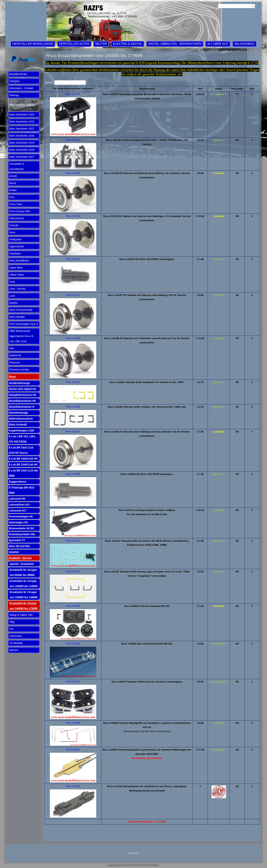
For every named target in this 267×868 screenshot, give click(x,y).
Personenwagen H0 (21, 516)
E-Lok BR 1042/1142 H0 (23, 459)
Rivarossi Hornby (19, 370)
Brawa (13, 190)
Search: (66, 82)
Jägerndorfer (17, 246)
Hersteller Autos (74, 44)
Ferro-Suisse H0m (20, 211)
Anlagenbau (244, 44)
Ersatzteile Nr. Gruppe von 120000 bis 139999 (24, 595)
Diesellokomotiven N (22, 407)
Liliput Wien (16, 268)
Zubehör (14, 552)
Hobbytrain (16, 239)
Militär (101, 44)
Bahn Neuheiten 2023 (22, 115)
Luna (12, 296)
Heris (12, 232)
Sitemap (14, 95)
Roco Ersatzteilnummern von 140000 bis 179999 (94, 56)
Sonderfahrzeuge (19, 383)
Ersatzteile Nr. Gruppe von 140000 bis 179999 (24, 606)
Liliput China (16, 275)
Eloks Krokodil (18, 425)
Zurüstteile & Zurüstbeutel (17, 166)
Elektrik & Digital (128, 44)
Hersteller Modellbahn (33, 44)
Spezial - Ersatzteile (22, 564)
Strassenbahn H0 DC (22, 528)
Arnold (13, 176)
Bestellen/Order (18, 74)
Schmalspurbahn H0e (22, 534)
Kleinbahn (15, 254)
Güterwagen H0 (18, 522)
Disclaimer (134, 853)
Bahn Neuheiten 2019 (22, 143)
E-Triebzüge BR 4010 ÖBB (22, 490)
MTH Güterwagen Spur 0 (24, 324)
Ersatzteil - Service (20, 558)
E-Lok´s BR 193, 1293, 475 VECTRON (22, 439)
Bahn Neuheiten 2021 (22, 129)
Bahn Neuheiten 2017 (22, 157)
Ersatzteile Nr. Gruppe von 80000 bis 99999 (23, 572)
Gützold (14, 225)
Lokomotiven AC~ (20, 505)
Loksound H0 (17, 499)
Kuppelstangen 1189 (21, 430)
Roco (13, 377)
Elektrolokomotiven (21, 419)
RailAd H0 (15, 355)
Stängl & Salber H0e (21, 615)
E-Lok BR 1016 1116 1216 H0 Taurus (21, 450)
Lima (12, 282)
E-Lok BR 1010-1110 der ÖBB (24, 473)
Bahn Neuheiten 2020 (22, 136)
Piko (12, 348)
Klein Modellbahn (19, 261)
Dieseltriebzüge (18, 413)
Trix (11, 629)
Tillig (12, 622)
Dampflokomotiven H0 (22, 395)
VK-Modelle (16, 643)
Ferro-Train (16, 204)
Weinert (14, 650)
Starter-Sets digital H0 (22, 389)
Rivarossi (15, 362)
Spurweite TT (17, 540)
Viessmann (16, 636)
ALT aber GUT (218, 44)
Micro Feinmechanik (21, 310)
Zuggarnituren (18, 482)
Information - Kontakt (21, 88)
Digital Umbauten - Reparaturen (175, 44)
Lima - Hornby (17, 289)
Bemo (13, 183)
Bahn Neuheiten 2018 (22, 150)
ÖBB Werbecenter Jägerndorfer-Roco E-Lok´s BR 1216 (22, 336)
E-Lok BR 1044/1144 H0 (23, 465)
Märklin (13, 303)
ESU (12, 197)
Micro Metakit (17, 317)
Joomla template (114, 865)
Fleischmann (17, 218)
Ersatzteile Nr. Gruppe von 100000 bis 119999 (24, 584)
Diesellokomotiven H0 (22, 401)
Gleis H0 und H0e (19, 546)
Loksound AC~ (18, 511)
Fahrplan (14, 81)
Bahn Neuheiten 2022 (22, 122)
